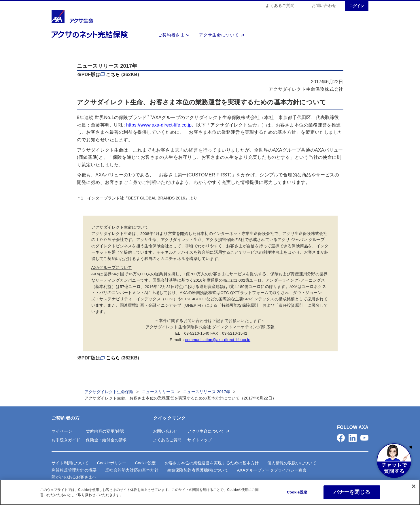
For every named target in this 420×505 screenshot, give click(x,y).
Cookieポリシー (112, 463)
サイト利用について (70, 463)
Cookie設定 (145, 463)
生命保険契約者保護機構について (198, 470)
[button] (341, 438)
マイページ (62, 431)
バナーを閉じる (352, 493)
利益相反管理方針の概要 (74, 470)
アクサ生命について (219, 35)
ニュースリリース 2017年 (207, 392)
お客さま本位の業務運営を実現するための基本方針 (212, 463)
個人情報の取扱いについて (292, 463)
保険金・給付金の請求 (106, 440)
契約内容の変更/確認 (105, 431)
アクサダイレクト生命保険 (109, 392)
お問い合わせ (324, 6)
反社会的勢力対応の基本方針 (132, 470)
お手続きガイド (66, 440)
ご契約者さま (171, 35)
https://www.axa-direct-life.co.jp (159, 125)
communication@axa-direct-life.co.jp (218, 340)
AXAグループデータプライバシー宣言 (272, 470)
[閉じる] (414, 487)
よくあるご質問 (280, 6)
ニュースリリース (158, 392)
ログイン (357, 6)
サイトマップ (199, 440)
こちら (113, 75)
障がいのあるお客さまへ (74, 477)
